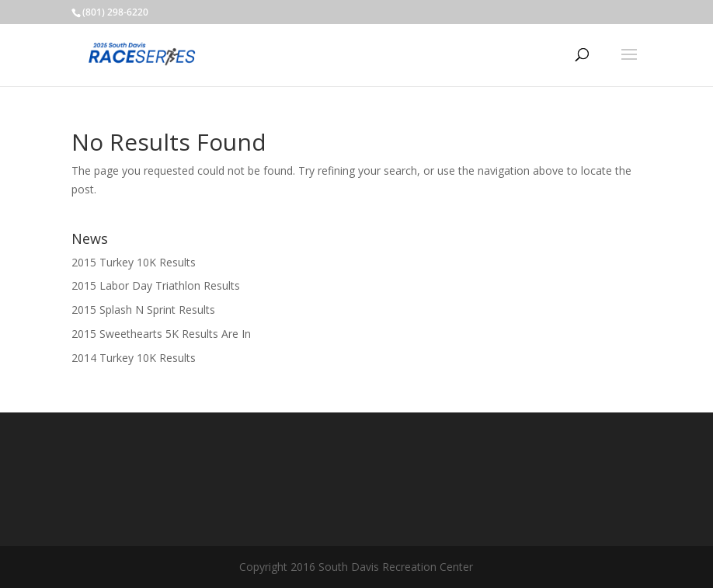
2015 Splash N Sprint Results (143, 310)
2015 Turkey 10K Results (134, 262)
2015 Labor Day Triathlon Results (156, 285)
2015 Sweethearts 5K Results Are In (161, 334)
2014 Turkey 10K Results (134, 358)
